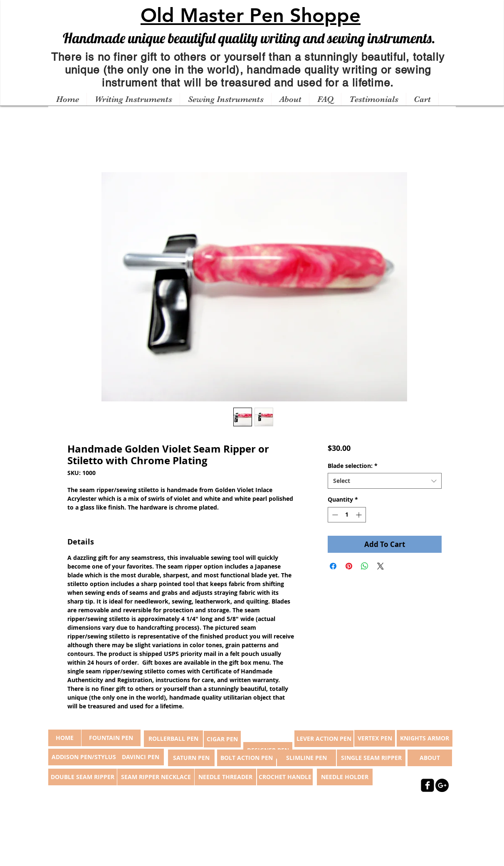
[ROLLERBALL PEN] (173, 739)
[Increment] (359, 515)
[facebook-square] (427, 785)
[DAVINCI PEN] (141, 757)
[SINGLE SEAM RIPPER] (371, 758)
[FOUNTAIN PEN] (111, 738)
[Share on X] (380, 566)
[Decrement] (334, 515)
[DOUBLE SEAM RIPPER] (83, 777)
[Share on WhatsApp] (365, 566)
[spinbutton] (347, 515)
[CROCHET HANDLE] (285, 777)
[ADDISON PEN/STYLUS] (84, 757)
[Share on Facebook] (333, 566)
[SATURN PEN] (191, 758)
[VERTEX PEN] (375, 738)
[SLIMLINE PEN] (306, 758)
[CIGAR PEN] (222, 739)
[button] (133, 99)
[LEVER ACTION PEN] (324, 739)
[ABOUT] (430, 758)
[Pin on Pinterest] (349, 566)
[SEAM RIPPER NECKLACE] (156, 777)
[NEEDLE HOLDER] (345, 777)
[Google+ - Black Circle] (442, 785)
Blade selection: (353, 466)
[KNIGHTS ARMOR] (425, 738)
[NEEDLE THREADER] (225, 777)
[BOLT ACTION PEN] (247, 758)
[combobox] (384, 481)
